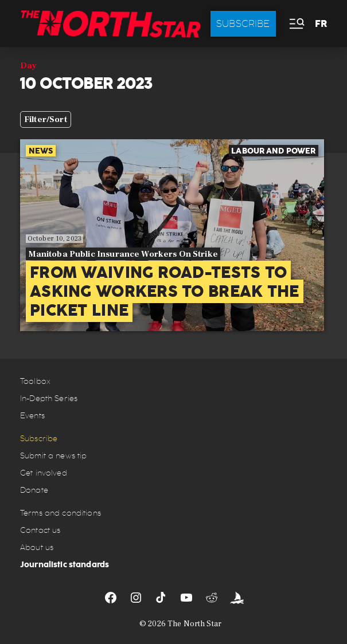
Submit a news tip (53, 456)
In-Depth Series (49, 398)
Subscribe (243, 23)
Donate (34, 490)
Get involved (44, 473)
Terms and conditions (61, 513)
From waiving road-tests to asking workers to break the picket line (165, 291)
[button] (296, 24)
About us (37, 547)
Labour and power (273, 151)
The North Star (194, 624)
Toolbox (35, 381)
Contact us (40, 530)
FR (321, 24)
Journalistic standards (65, 564)
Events (32, 416)
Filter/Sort (46, 119)
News (41, 151)
